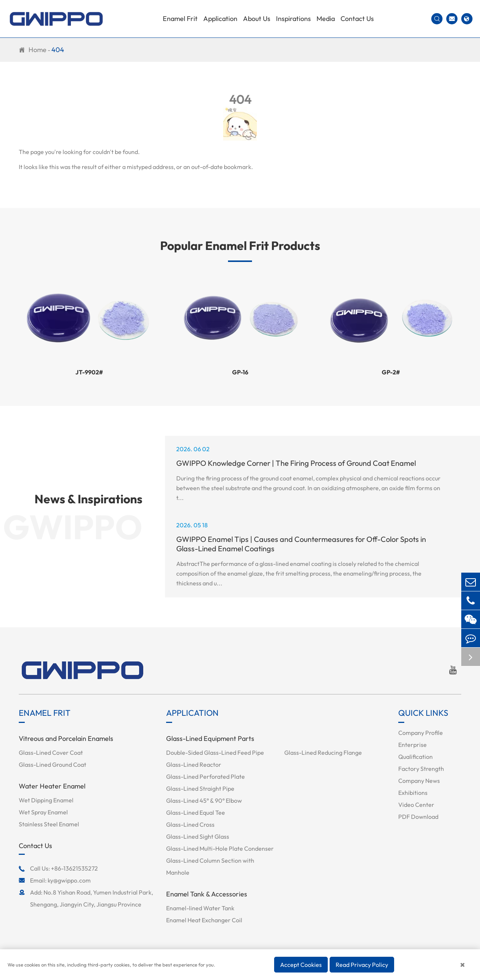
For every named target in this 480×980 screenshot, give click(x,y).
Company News (419, 781)
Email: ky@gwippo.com (55, 880)
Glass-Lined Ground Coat (52, 765)
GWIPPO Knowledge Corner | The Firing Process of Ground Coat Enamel (296, 463)
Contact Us (357, 19)
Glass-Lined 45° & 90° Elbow (204, 800)
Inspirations (293, 19)
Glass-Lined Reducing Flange (323, 753)
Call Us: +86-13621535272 (58, 868)
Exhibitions (413, 793)
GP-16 (240, 372)
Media (326, 19)
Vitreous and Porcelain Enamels (66, 738)
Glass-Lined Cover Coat (51, 753)
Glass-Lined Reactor (194, 765)
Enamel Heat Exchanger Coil (204, 920)
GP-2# (391, 372)
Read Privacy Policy (362, 965)
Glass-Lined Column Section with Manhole (210, 866)
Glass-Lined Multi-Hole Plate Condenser (220, 848)
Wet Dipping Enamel (46, 800)
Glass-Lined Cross (190, 824)
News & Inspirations (88, 499)
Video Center (416, 805)
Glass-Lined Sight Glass (198, 836)
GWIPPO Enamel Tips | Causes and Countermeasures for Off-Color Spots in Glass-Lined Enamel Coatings (301, 544)
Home (37, 50)
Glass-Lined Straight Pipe (200, 788)
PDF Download (418, 817)
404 (58, 50)
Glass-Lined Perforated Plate (205, 777)
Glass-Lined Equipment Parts (210, 738)
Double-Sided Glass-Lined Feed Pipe (215, 753)
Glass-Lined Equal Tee (196, 812)
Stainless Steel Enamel (49, 824)
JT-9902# (89, 372)
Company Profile (421, 733)
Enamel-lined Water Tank (200, 908)
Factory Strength (421, 769)
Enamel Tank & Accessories (207, 894)
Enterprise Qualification (415, 751)
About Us (257, 19)
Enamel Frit (180, 19)
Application (220, 19)
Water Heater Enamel (52, 786)
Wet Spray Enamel (43, 812)
